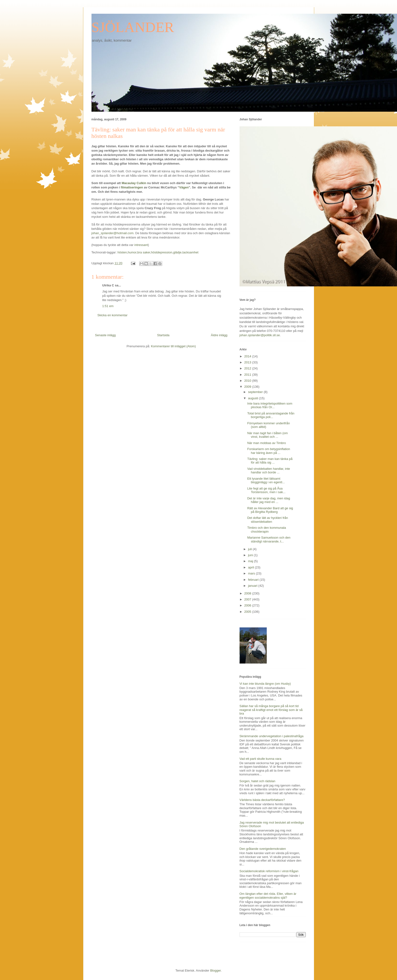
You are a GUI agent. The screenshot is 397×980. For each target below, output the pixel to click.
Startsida (163, 335)
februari (254, 580)
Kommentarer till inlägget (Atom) (173, 346)
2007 (248, 599)
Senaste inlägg (105, 335)
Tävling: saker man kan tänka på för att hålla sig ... (270, 461)
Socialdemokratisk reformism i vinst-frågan (269, 871)
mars (252, 573)
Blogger (215, 970)
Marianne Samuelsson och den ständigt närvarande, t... (269, 539)
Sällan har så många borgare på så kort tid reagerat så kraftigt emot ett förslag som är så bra (271, 710)
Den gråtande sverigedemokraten (263, 849)
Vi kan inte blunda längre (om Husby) (265, 684)
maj (251, 561)
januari (253, 586)
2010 (248, 381)
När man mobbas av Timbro (267, 443)
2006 (248, 605)
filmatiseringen (132, 187)
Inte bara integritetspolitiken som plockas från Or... (270, 405)
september (256, 392)
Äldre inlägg (219, 335)
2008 (248, 593)
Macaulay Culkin (134, 183)
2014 (248, 356)
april (251, 567)
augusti (254, 398)
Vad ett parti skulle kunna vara (260, 759)
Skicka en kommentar (113, 315)
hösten (122, 252)
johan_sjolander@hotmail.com (113, 233)
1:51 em (108, 306)
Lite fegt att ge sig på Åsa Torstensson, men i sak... (266, 490)
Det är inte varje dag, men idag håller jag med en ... (269, 500)
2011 (248, 375)
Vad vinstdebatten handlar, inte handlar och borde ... (269, 471)
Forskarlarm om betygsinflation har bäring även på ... (269, 451)
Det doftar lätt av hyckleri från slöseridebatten (268, 520)
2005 (248, 612)
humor (132, 252)
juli (250, 549)
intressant (141, 245)
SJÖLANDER (133, 27)
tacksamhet (190, 252)
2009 (248, 387)
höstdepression (162, 252)
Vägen (184, 187)
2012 (248, 368)
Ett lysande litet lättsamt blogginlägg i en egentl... (266, 480)
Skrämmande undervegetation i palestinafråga (272, 736)
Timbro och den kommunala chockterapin (267, 530)
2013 (248, 362)
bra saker (144, 252)
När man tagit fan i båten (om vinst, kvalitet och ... (267, 435)
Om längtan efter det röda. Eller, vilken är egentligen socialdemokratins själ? (268, 896)
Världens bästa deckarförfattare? (262, 800)
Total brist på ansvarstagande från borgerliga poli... (271, 415)
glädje (177, 252)
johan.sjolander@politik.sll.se (260, 335)
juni (251, 555)
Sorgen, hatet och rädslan (257, 781)
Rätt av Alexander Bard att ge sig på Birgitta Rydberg (270, 510)
